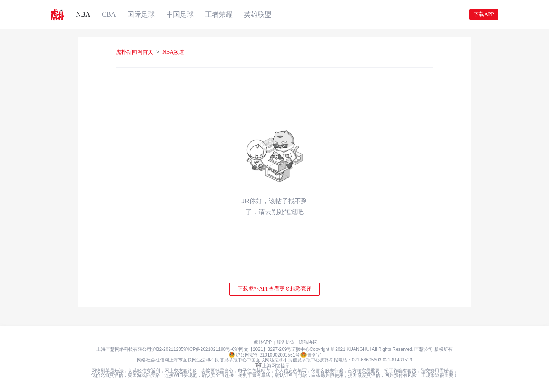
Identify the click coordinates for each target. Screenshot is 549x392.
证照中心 (300, 349)
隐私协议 (308, 342)
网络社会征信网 (153, 360)
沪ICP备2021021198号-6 (209, 349)
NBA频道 (173, 52)
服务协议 (286, 342)
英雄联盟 (258, 14)
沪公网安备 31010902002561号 (264, 355)
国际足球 (141, 14)
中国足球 (180, 14)
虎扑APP (263, 342)
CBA (109, 14)
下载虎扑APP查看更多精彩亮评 (274, 289)
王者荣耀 (219, 14)
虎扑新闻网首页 (135, 52)
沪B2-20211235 (167, 349)
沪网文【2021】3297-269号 (263, 349)
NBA (83, 14)
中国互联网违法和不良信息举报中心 (283, 360)
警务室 (311, 355)
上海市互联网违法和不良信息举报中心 (208, 360)
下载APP (484, 14)
